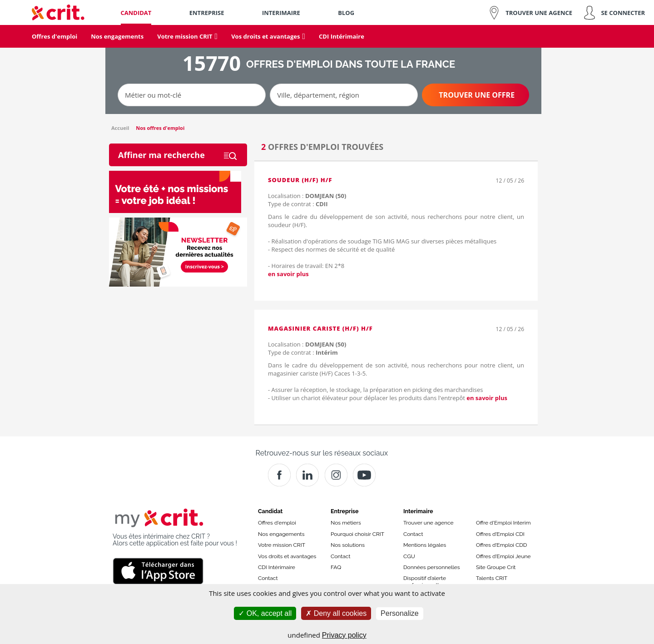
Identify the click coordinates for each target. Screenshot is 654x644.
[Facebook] (279, 475)
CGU (409, 556)
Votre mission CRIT (282, 545)
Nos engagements (281, 534)
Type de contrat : (298, 204)
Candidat (270, 511)
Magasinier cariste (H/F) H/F (320, 328)
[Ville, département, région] (344, 95)
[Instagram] (336, 475)
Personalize (400, 613)
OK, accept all (265, 613)
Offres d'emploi (277, 523)
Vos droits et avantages (287, 556)
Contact (268, 578)
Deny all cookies (336, 613)
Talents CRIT (492, 578)
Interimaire (418, 511)
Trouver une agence (429, 523)
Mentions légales (425, 545)
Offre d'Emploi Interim (503, 523)
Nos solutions (348, 545)
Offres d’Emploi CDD (501, 545)
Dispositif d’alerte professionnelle (425, 581)
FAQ (336, 567)
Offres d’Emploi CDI (500, 534)
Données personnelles (432, 567)
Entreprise (345, 511)
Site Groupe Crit (496, 567)
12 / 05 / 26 (510, 181)
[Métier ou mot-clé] (192, 95)
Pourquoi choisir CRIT (357, 534)
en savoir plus (288, 274)
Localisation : (307, 196)
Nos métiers (346, 523)
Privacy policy (344, 635)
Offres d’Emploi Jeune (503, 556)
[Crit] (307, 475)
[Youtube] (364, 475)
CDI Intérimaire (277, 567)
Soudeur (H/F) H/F (300, 180)
